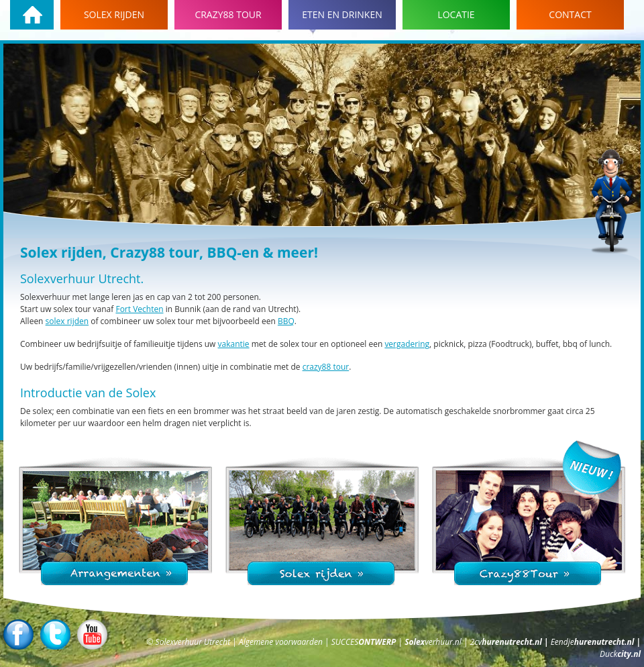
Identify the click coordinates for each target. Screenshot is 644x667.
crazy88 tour (326, 367)
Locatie (456, 14)
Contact (570, 14)
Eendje (594, 642)
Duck (620, 654)
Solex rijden (114, 14)
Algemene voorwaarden (282, 642)
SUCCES (365, 642)
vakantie (234, 344)
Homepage (32, 15)
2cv (507, 642)
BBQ (286, 321)
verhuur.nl (434, 642)
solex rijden (67, 321)
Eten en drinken (342, 14)
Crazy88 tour (228, 14)
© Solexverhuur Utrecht (189, 642)
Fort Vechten (139, 309)
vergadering (407, 344)
